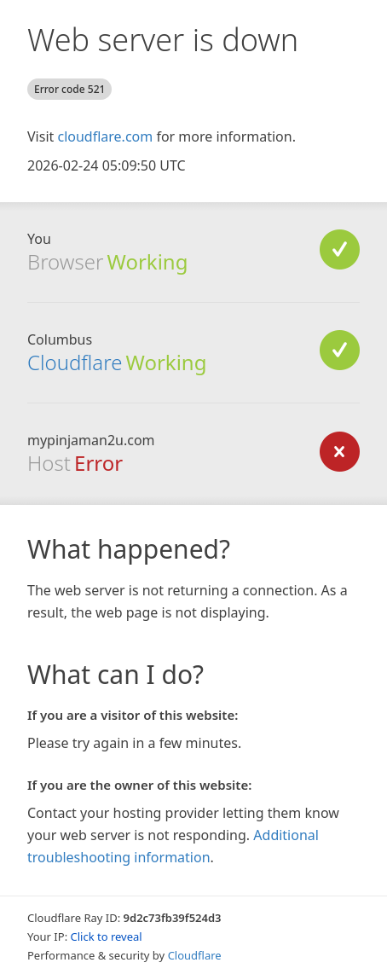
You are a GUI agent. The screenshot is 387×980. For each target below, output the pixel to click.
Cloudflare (75, 362)
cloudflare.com (105, 136)
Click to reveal (107, 937)
